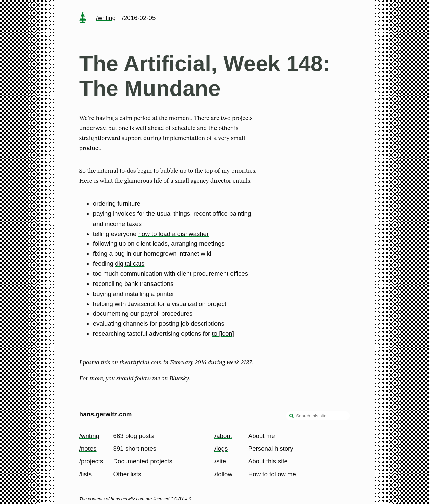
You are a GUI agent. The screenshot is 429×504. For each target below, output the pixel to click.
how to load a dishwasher (174, 234)
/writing (106, 18)
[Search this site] (318, 416)
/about (223, 436)
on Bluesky (175, 379)
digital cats (130, 264)
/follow (223, 474)
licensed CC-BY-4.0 (172, 499)
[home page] (83, 18)
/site (220, 461)
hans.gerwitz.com (106, 414)
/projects (91, 461)
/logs (221, 449)
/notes (88, 449)
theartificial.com (140, 363)
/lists (86, 474)
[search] (292, 416)
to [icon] (223, 334)
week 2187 (239, 363)
